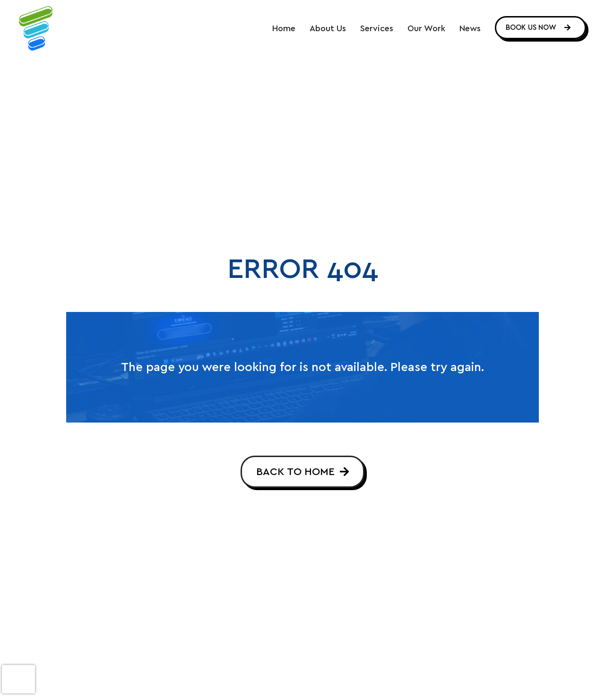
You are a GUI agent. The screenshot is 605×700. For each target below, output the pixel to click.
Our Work (426, 29)
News (470, 29)
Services (377, 29)
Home (284, 29)
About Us (328, 29)
